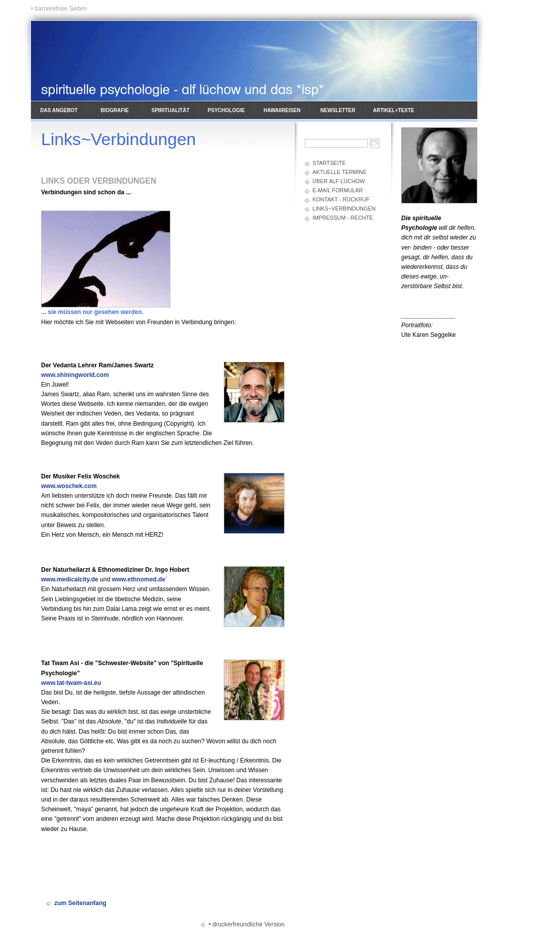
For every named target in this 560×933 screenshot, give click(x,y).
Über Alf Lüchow (339, 181)
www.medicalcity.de (70, 579)
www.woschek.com (69, 486)
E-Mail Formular (338, 190)
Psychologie (226, 110)
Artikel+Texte (393, 110)
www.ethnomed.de (138, 579)
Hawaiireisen (282, 110)
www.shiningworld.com (75, 375)
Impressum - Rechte (343, 218)
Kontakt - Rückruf (341, 199)
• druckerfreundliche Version (247, 924)
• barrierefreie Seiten (59, 9)
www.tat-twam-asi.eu (71, 683)
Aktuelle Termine (340, 172)
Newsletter (338, 110)
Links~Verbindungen (344, 209)
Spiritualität (171, 110)
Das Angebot (59, 110)
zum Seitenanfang (80, 903)
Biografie (115, 110)
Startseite (329, 163)
